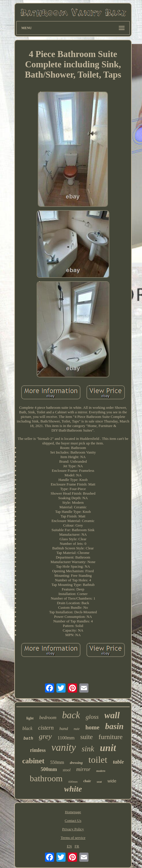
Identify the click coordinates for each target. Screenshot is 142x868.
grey (45, 736)
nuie (77, 729)
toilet (98, 760)
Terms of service (73, 838)
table (119, 762)
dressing (76, 763)
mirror (83, 769)
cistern (46, 728)
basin (114, 726)
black (27, 728)
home (92, 727)
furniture (111, 737)
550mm (57, 762)
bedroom (48, 718)
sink (88, 749)
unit (108, 748)
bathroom (46, 778)
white (73, 789)
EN (69, 846)
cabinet (33, 761)
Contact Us (73, 821)
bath (28, 738)
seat (99, 782)
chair (87, 781)
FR (77, 846)
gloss (92, 717)
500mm (49, 769)
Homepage (73, 812)
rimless (38, 750)
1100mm (66, 738)
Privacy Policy (73, 829)
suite (87, 737)
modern (101, 771)
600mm (73, 782)
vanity (64, 747)
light (30, 718)
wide (112, 781)
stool (67, 770)
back (71, 715)
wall (112, 715)
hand (64, 729)
